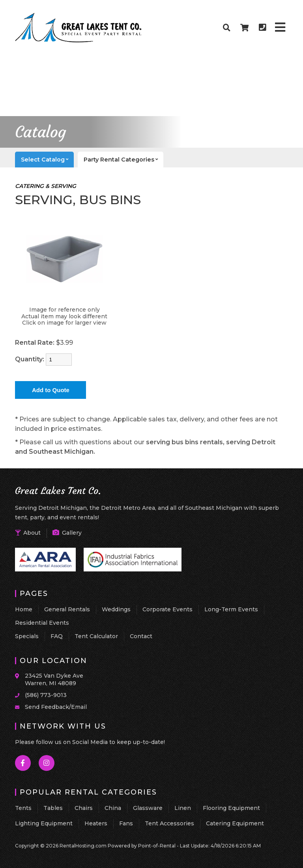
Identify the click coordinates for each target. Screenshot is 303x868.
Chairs (84, 808)
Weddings (116, 609)
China (113, 808)
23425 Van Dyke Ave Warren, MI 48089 (54, 680)
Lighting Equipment (44, 823)
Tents (23, 808)
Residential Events (42, 623)
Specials (27, 636)
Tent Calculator (96, 636)
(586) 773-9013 (46, 695)
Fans (126, 823)
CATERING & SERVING (46, 186)
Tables (53, 808)
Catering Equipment (235, 823)
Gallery (67, 533)
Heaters (96, 823)
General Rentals (67, 609)
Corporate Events (167, 609)
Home (24, 609)
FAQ (57, 636)
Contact (141, 636)
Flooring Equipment (231, 808)
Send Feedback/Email (56, 707)
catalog (47, 160)
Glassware (148, 808)
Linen (183, 808)
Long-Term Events (231, 609)
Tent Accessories (169, 823)
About (28, 533)
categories (123, 160)
